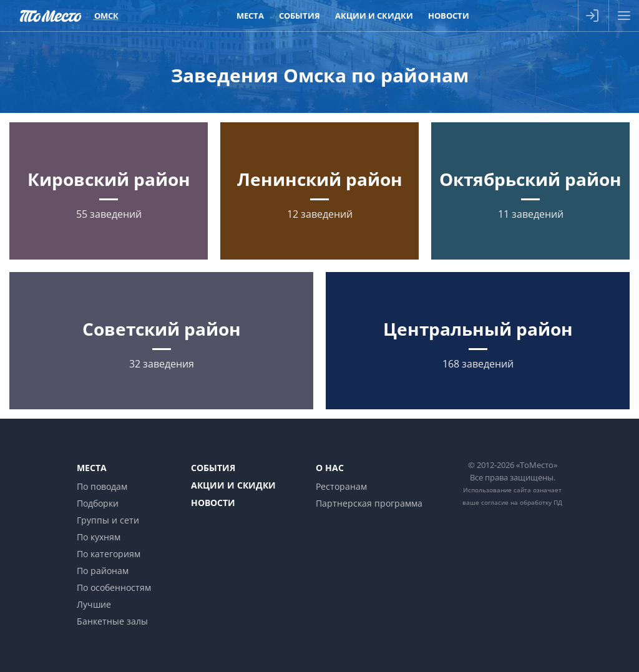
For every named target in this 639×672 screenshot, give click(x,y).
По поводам (102, 486)
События (213, 468)
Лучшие (94, 604)
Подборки (98, 503)
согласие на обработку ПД (522, 502)
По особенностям (114, 587)
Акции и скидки (233, 485)
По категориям (109, 554)
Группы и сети (108, 520)
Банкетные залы (112, 621)
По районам (103, 571)
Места (92, 468)
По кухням (99, 537)
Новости (213, 503)
